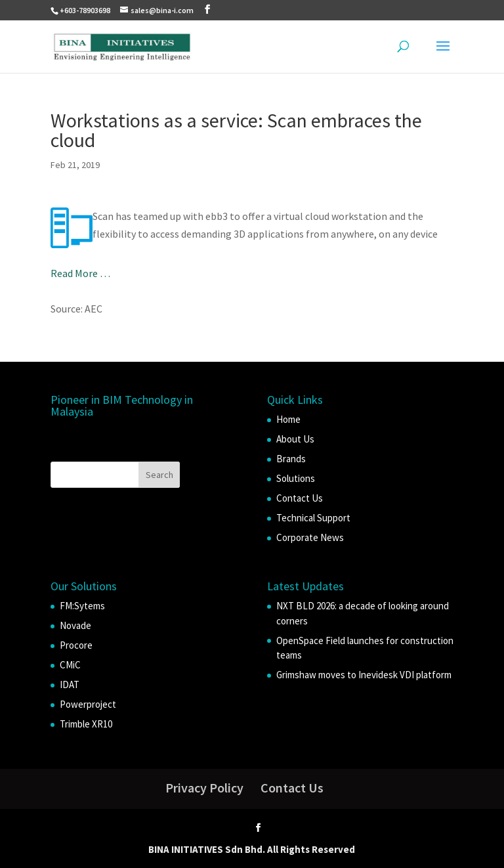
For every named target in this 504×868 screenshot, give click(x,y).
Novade (75, 625)
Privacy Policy (204, 788)
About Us (295, 439)
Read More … (80, 273)
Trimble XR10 (86, 724)
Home (288, 419)
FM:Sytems (82, 606)
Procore (76, 645)
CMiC (70, 665)
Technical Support (313, 518)
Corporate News (310, 537)
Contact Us (300, 498)
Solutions (296, 478)
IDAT (70, 684)
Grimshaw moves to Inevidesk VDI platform (364, 675)
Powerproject (88, 704)
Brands (291, 459)
